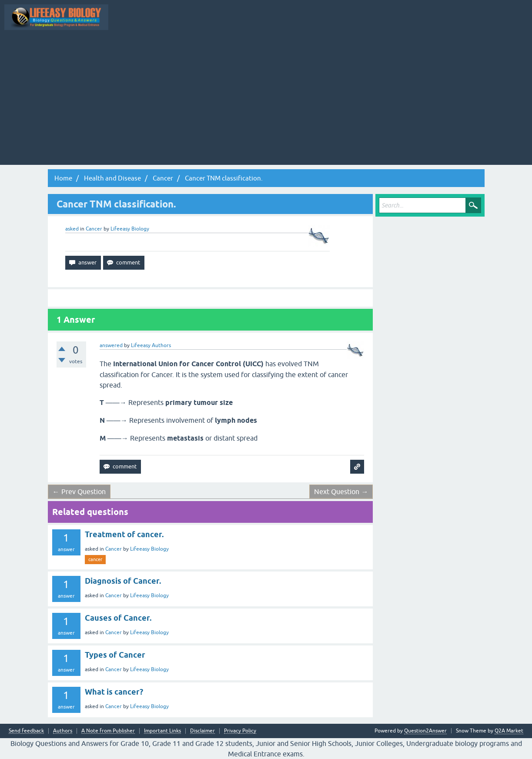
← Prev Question (79, 492)
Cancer (94, 229)
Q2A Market (509, 731)
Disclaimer (202, 731)
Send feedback (26, 731)
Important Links (162, 731)
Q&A (234, 23)
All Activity (203, 23)
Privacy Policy (240, 731)
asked (72, 229)
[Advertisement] (266, 95)
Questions (264, 23)
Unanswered (328, 23)
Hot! (294, 23)
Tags (361, 23)
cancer (95, 559)
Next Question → (341, 492)
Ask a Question (433, 23)
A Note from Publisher (108, 731)
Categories (392, 23)
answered (111, 345)
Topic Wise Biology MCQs (147, 23)
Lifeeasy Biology (149, 549)
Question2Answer (425, 731)
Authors (63, 731)
